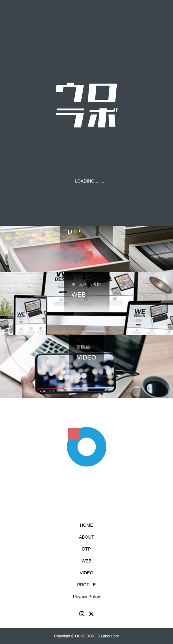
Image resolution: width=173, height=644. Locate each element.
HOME (87, 525)
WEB (87, 561)
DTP (87, 549)
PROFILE (87, 585)
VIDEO (87, 573)
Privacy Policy (86, 597)
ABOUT (86, 537)
